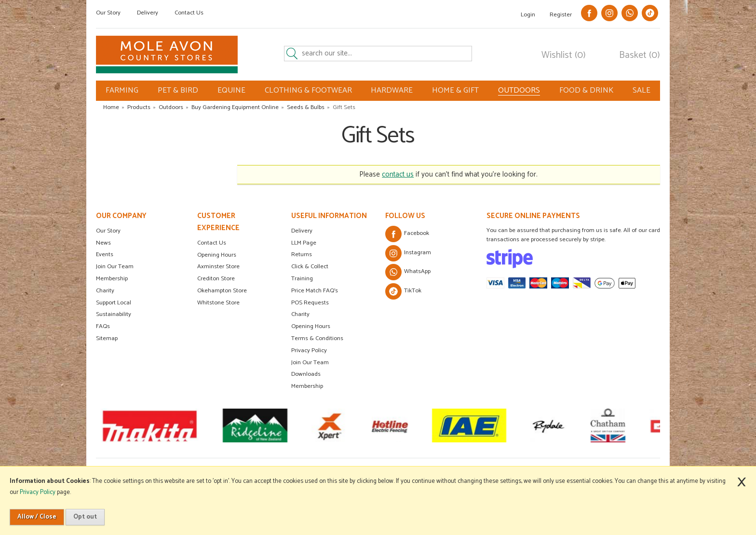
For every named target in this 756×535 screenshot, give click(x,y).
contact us (398, 174)
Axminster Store (218, 267)
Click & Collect (310, 267)
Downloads (306, 374)
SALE (641, 90)
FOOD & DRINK (586, 90)
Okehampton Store (222, 291)
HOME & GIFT (455, 90)
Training (302, 279)
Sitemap (107, 338)
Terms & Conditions (317, 338)
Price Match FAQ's (315, 291)
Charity (105, 291)
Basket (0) (640, 55)
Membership (112, 279)
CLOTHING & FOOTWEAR (308, 90)
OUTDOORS (519, 91)
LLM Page (304, 243)
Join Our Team (115, 267)
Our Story (108, 13)
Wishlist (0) (564, 55)
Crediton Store (216, 279)
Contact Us (189, 13)
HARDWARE (392, 90)
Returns (302, 254)
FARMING (122, 90)
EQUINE (231, 90)
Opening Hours (217, 255)
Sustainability (114, 314)
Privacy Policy (309, 350)
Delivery (148, 13)
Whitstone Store (218, 303)
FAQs (103, 326)
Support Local (114, 303)
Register (561, 15)
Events (105, 254)
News (103, 243)
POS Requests (310, 303)
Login (528, 15)
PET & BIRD (178, 90)
